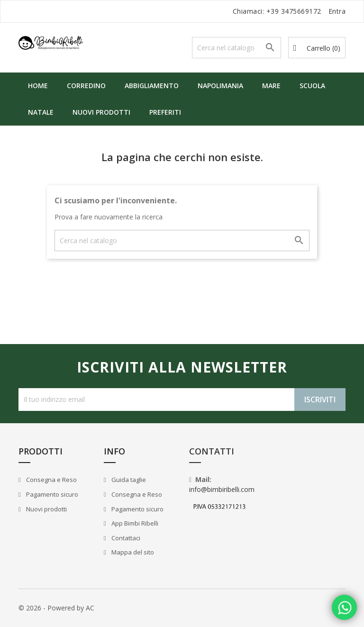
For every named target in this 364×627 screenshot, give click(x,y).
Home (38, 86)
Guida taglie (128, 480)
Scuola (312, 86)
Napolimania (220, 86)
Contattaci (125, 538)
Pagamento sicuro (51, 494)
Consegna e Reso (51, 480)
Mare (271, 86)
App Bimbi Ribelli (134, 523)
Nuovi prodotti (101, 112)
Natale (41, 112)
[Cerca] (237, 48)
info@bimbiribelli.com (222, 489)
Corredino (86, 86)
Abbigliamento (152, 86)
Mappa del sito (132, 552)
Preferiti (165, 112)
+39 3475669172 (294, 11)
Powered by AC (71, 608)
